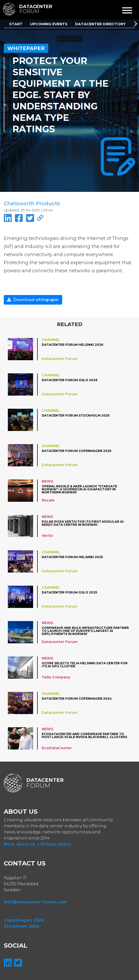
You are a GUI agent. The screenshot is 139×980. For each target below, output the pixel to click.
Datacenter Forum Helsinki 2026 (72, 345)
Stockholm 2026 (21, 926)
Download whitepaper (33, 300)
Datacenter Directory (100, 24)
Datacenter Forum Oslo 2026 (69, 380)
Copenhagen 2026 (24, 920)
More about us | (21, 844)
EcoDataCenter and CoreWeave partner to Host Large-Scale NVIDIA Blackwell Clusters (84, 736)
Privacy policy (56, 844)
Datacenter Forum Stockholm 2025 (76, 416)
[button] (136, 25)
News (48, 481)
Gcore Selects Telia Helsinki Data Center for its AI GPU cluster (85, 665)
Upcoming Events (49, 24)
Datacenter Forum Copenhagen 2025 (76, 451)
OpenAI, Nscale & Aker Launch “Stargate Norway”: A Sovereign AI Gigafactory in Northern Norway (79, 489)
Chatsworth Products (32, 203)
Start (16, 24)
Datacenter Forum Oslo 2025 (69, 593)
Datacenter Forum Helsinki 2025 (72, 557)
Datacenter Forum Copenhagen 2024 (77, 699)
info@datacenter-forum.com (35, 902)
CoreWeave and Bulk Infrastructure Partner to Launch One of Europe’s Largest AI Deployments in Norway (85, 631)
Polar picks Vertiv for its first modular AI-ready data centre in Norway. (83, 523)
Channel (51, 340)
